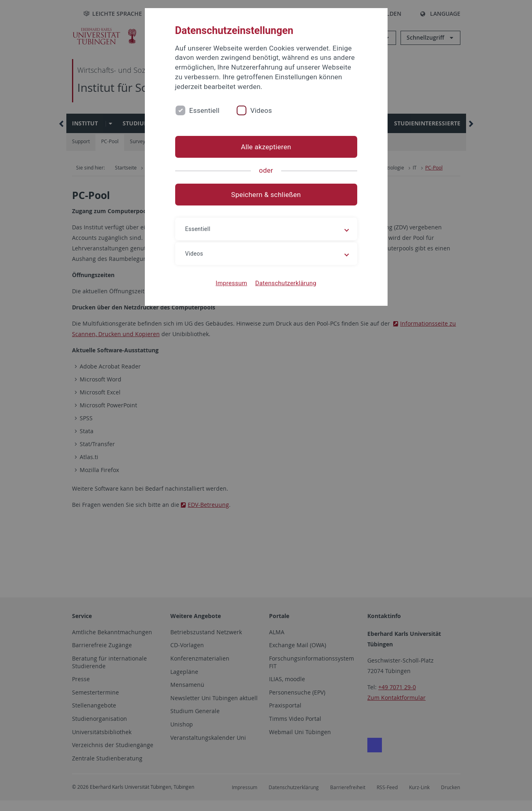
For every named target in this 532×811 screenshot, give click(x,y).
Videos (261, 110)
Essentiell (205, 110)
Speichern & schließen (266, 195)
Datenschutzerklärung (286, 283)
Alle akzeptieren (266, 147)
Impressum (231, 283)
